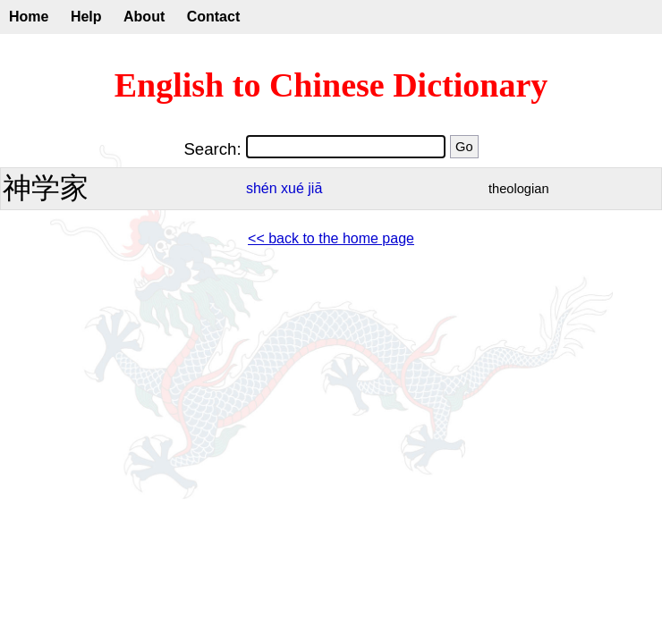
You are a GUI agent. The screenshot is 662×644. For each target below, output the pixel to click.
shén (262, 188)
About (144, 17)
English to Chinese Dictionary (331, 85)
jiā (315, 188)
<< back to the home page (331, 238)
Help (86, 17)
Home (29, 17)
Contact (214, 17)
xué (293, 188)
